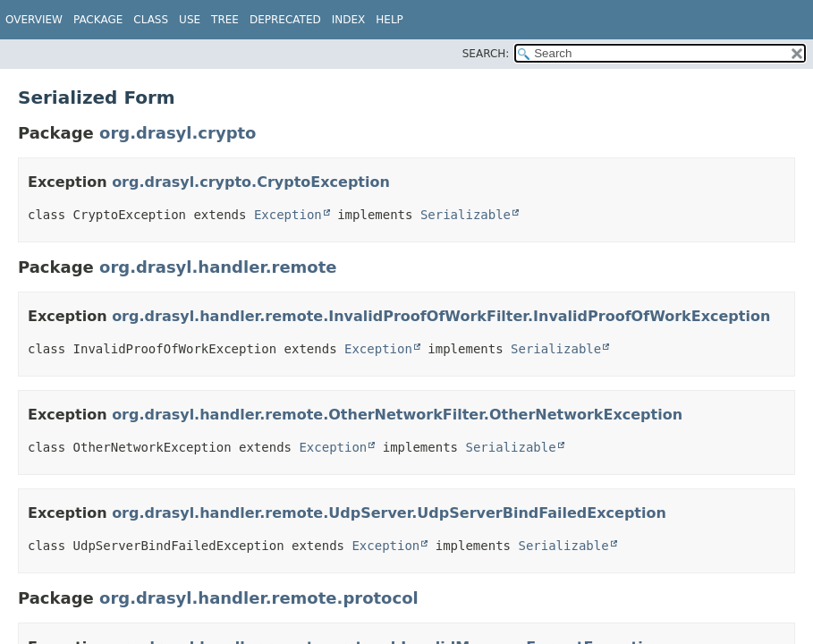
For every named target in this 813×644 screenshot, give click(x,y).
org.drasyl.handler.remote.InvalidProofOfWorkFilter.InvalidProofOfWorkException (441, 316)
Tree (225, 20)
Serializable (466, 215)
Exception (288, 215)
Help (390, 20)
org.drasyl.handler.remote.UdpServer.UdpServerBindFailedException (389, 513)
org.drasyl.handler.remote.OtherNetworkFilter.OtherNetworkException (397, 415)
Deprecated (285, 20)
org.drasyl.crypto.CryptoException (251, 182)
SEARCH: (486, 54)
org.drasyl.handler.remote (218, 267)
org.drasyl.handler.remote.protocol (259, 598)
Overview (34, 20)
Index (349, 20)
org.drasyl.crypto (178, 133)
